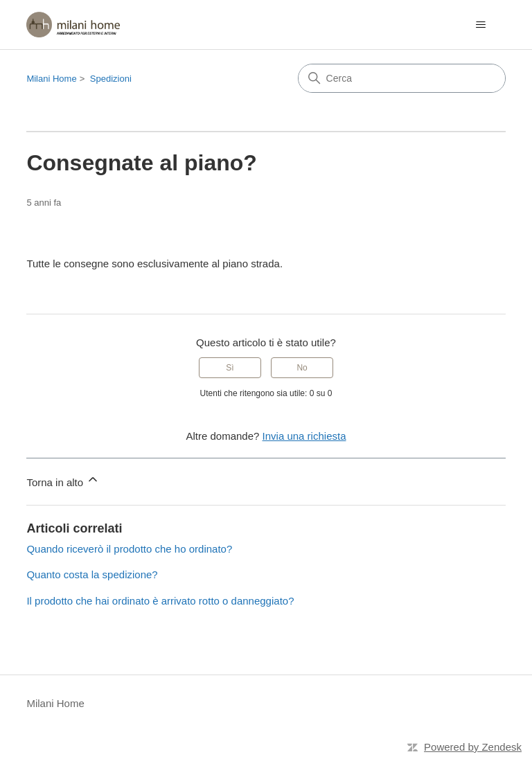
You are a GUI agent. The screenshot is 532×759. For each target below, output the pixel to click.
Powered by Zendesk (473, 747)
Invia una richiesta (304, 436)
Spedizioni (111, 79)
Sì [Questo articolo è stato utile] (230, 368)
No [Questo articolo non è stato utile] (302, 368)
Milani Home (51, 79)
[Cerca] (402, 78)
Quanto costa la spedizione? (92, 574)
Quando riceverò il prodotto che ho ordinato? (129, 549)
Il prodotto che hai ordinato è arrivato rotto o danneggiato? (160, 601)
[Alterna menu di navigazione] (481, 25)
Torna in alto (63, 480)
